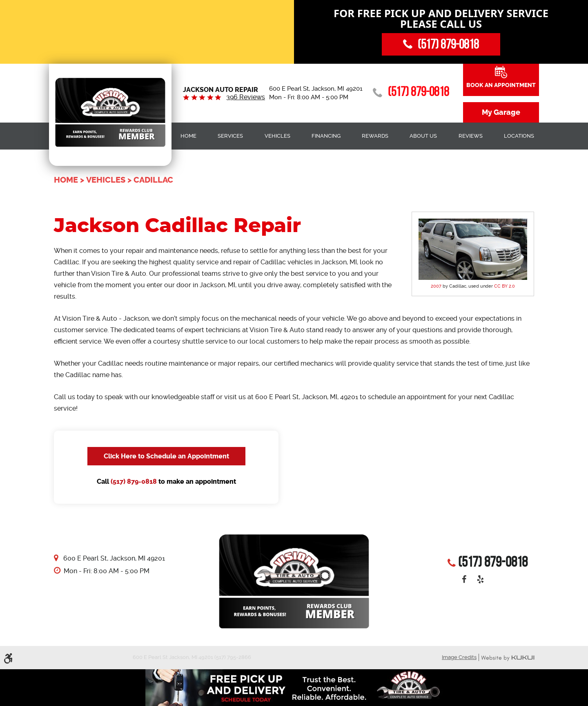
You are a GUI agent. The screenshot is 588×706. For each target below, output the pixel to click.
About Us (423, 136)
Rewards (375, 136)
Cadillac (153, 180)
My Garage (501, 112)
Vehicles (277, 136)
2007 (436, 286)
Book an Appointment (501, 85)
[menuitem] (188, 136)
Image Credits (459, 657)
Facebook (464, 579)
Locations (519, 136)
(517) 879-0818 (134, 481)
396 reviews (246, 97)
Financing (326, 136)
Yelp (480, 579)
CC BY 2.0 (504, 286)
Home (188, 136)
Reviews (471, 136)
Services (230, 136)
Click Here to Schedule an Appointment (166, 456)
